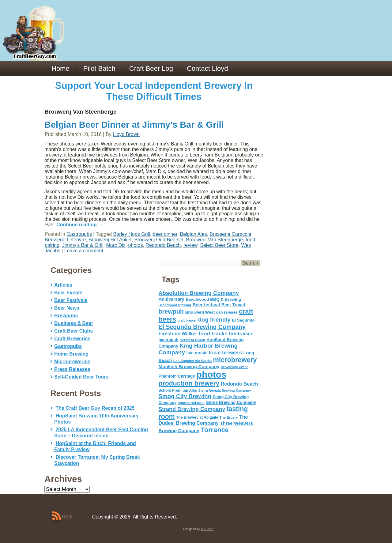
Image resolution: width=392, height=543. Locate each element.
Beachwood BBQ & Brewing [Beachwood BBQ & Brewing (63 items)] (213, 299)
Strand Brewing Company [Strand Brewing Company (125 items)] (192, 409)
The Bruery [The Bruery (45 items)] (229, 417)
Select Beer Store (219, 245)
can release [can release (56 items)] (227, 312)
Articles (63, 285)
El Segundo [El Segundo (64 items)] (243, 320)
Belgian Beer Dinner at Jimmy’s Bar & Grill (134, 125)
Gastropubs (79, 234)
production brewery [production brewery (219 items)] (189, 383)
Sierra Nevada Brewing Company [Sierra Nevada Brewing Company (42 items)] (225, 390)
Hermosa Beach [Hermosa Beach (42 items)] (192, 340)
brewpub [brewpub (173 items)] (171, 311)
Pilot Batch (99, 68)
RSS (67, 517)
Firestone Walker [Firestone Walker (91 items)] (178, 334)
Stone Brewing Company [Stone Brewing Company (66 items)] (231, 402)
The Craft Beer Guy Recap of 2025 (95, 408)
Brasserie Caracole (230, 234)
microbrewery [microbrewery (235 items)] (235, 360)
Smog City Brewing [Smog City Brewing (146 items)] (185, 396)
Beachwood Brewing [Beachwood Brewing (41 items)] (175, 305)
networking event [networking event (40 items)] (234, 367)
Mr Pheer (207, 529)
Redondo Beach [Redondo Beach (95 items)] (239, 384)
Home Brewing (71, 354)
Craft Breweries (72, 339)
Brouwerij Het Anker (110, 240)
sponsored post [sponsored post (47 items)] (191, 403)
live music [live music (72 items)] (197, 353)
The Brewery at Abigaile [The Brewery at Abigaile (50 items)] (197, 417)
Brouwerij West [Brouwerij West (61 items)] (200, 312)
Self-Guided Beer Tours (81, 377)
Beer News (67, 308)
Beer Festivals (71, 300)
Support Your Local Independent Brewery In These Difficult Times (154, 91)
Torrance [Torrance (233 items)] (215, 430)
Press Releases (72, 369)
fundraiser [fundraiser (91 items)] (241, 334)
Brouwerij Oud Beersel (159, 240)
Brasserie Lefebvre (65, 240)
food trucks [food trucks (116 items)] (213, 334)
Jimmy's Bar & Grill (83, 245)
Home (60, 68)
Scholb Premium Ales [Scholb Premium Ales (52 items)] (178, 390)
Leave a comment (84, 251)
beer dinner (165, 234)
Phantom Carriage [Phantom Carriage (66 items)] (177, 376)
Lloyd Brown (126, 134)
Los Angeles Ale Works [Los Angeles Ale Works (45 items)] (192, 361)
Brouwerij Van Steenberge (215, 240)
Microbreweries (72, 362)
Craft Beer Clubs (73, 331)
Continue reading (80, 225)
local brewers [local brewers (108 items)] (225, 353)
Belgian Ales (193, 234)
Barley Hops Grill (132, 234)
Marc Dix (116, 245)
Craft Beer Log (151, 68)
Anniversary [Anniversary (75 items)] (171, 299)
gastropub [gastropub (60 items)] (169, 340)
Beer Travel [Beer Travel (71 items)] (233, 305)
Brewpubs (66, 316)
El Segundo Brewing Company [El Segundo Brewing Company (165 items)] (202, 327)
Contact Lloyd (207, 68)
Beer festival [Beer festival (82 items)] (206, 305)
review (190, 245)
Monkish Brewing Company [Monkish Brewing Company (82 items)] (189, 366)
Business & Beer (74, 323)
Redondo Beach (163, 245)
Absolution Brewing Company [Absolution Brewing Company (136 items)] (199, 293)
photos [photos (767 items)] (211, 374)
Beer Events (68, 293)
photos (135, 245)
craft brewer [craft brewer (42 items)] (187, 320)
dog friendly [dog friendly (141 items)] (214, 320)
